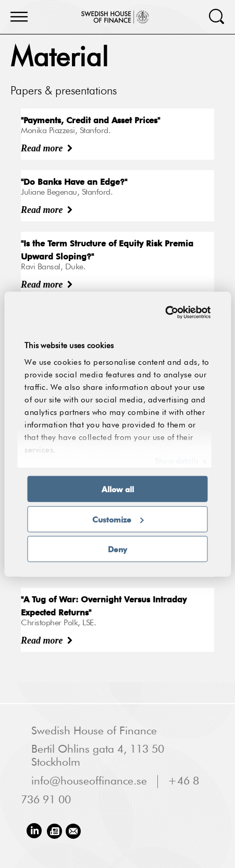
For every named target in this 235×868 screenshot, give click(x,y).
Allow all (118, 489)
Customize (118, 519)
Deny (118, 549)
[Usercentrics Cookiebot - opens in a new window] (165, 312)
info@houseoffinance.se (89, 782)
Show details (177, 462)
